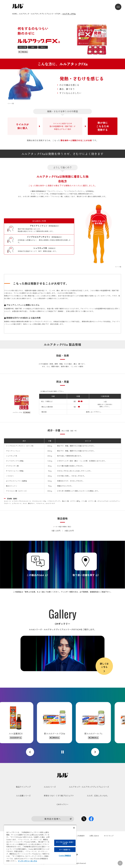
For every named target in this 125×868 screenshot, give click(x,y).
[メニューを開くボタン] (118, 7)
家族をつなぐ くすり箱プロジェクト (59, 796)
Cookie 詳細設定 (65, 855)
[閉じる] (74, 828)
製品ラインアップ (23, 787)
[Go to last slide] (30, 752)
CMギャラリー (63, 804)
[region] (40, 844)
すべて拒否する (65, 850)
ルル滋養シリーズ (23, 796)
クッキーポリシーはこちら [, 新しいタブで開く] (28, 861)
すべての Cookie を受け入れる (65, 843)
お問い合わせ (94, 836)
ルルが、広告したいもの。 (98, 796)
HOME (15, 14)
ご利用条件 (81, 836)
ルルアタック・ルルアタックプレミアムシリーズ (89, 787)
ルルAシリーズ (50, 787)
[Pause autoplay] (63, 752)
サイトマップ (109, 836)
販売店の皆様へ (53, 819)
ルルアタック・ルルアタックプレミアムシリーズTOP (40, 14)
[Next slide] (95, 752)
